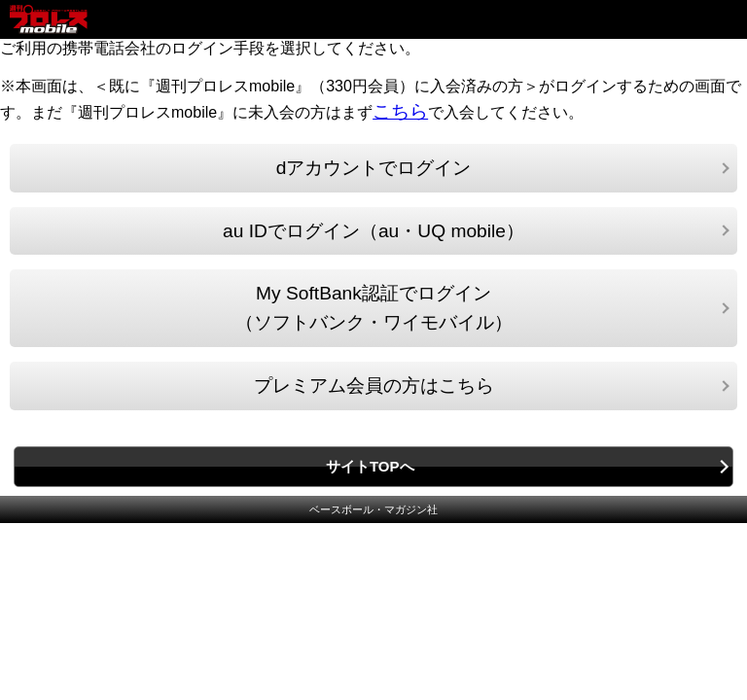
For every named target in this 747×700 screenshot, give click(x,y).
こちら (400, 111)
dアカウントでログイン (374, 168)
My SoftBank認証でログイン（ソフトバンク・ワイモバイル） (374, 308)
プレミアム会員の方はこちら (374, 385)
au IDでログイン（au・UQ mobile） (373, 231)
